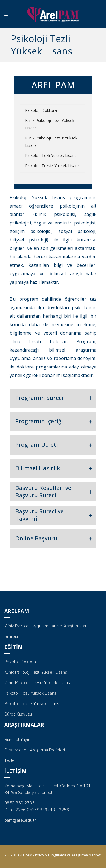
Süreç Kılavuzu (18, 714)
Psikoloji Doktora (41, 110)
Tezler (10, 760)
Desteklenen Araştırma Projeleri (35, 750)
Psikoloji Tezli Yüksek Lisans (51, 155)
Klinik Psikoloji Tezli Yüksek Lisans (50, 124)
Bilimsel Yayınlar (20, 740)
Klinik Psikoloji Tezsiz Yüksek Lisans (51, 142)
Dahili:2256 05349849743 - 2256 (37, 810)
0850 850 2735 (19, 803)
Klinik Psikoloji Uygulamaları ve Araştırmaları (46, 626)
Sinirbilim (13, 636)
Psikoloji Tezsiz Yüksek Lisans (52, 166)
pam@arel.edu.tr (20, 820)
